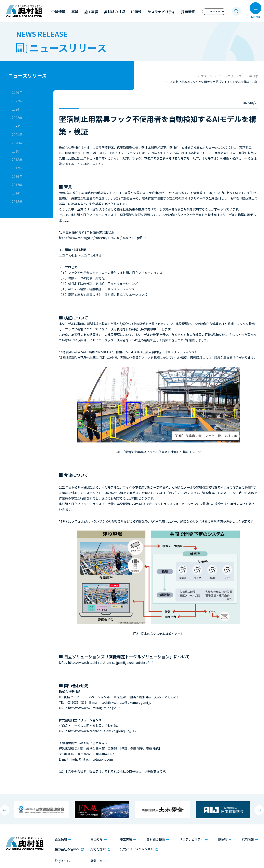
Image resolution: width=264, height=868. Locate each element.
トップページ (203, 76)
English (60, 861)
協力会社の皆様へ (67, 849)
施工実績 (126, 839)
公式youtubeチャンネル (137, 849)
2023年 (17, 118)
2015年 (17, 185)
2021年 (17, 134)
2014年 (17, 193)
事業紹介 (96, 839)
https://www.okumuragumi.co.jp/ (92, 708)
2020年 (17, 143)
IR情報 (223, 839)
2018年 (17, 160)
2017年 (17, 168)
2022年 (253, 76)
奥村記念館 (98, 849)
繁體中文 (96, 861)
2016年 (17, 176)
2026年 (17, 92)
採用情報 (248, 839)
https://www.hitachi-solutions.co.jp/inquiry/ (100, 731)
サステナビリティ (191, 839)
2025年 (17, 101)
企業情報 (61, 839)
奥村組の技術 (156, 839)
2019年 (17, 151)
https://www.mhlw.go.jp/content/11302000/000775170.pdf (100, 238)
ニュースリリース (230, 76)
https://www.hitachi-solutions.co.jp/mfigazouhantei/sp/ (108, 662)
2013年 (17, 201)
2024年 (17, 109)
